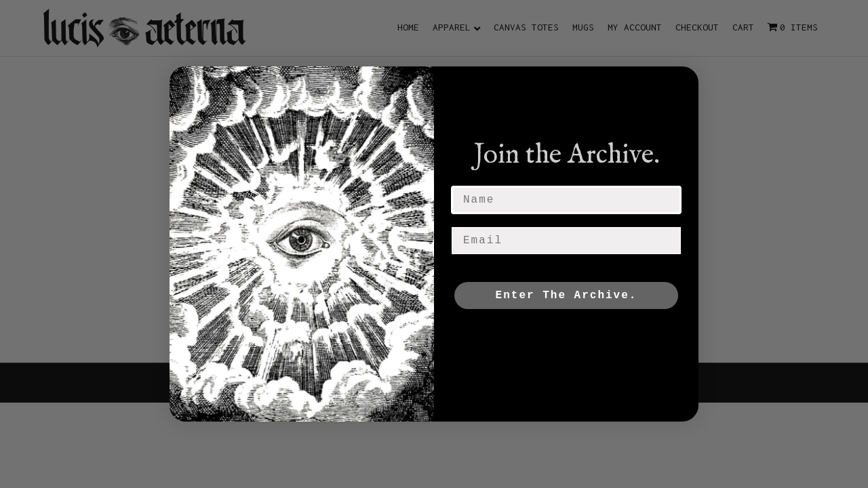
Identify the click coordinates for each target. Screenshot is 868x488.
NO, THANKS (567, 336)
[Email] (566, 241)
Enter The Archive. (567, 296)
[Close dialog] (684, 81)
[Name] (566, 200)
